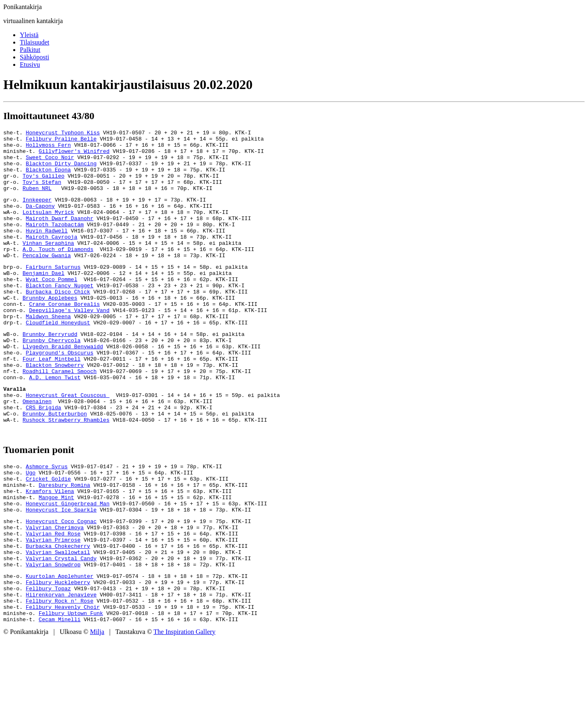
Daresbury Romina (65, 544)
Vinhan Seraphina (48, 265)
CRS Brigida (44, 459)
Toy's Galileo (44, 185)
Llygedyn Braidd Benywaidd (63, 387)
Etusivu (30, 65)
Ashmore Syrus (47, 522)
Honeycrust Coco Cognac (61, 587)
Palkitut (30, 50)
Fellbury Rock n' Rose (60, 681)
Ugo (31, 529)
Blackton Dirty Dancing (61, 171)
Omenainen (37, 452)
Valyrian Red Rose (53, 601)
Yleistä (29, 35)
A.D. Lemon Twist (55, 424)
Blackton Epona (48, 178)
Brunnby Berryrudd (50, 372)
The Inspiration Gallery (184, 716)
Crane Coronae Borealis (64, 337)
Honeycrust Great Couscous (68, 444)
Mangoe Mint (56, 559)
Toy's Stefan (42, 193)
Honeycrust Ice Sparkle (61, 574)
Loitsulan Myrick (48, 228)
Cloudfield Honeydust (58, 359)
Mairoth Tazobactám (55, 243)
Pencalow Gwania (47, 280)
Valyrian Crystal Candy (61, 631)
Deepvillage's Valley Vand (69, 345)
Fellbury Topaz (48, 666)
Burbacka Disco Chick (58, 322)
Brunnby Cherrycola (52, 380)
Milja (97, 716)
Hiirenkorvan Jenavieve (61, 674)
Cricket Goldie (48, 537)
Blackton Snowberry (55, 409)
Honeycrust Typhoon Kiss (63, 134)
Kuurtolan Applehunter (60, 651)
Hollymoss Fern (48, 148)
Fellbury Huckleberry (58, 659)
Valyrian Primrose (53, 609)
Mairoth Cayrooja (52, 258)
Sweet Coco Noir (50, 163)
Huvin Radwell (47, 250)
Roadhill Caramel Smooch (60, 417)
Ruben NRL (37, 200)
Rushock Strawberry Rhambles (66, 474)
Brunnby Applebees (50, 330)
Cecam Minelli (60, 703)
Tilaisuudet (34, 42)
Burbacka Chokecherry (58, 616)
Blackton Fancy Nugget (60, 315)
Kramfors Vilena (50, 552)
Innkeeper (37, 213)
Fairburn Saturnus (53, 293)
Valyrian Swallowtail (58, 624)
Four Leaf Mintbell (52, 402)
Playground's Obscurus (60, 394)
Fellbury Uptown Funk (71, 696)
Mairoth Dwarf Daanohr (60, 235)
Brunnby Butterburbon (55, 467)
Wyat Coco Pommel (52, 308)
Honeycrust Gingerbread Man (68, 566)
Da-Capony (40, 221)
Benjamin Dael (44, 300)
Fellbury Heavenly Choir (63, 688)
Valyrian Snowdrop (53, 638)
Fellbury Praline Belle (61, 141)
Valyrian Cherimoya (55, 594)
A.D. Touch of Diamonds (58, 272)
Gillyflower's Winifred (74, 156)
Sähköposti (34, 57)
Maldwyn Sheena (48, 352)
